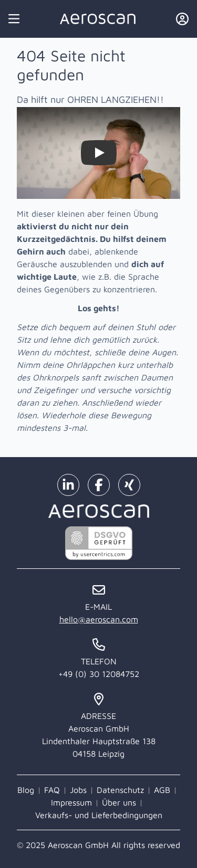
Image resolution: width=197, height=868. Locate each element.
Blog (26, 790)
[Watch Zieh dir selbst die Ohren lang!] (99, 153)
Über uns (119, 802)
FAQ (52, 790)
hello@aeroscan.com (99, 619)
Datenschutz (120, 790)
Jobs (78, 790)
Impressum (71, 802)
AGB (162, 790)
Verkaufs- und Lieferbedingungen (99, 815)
